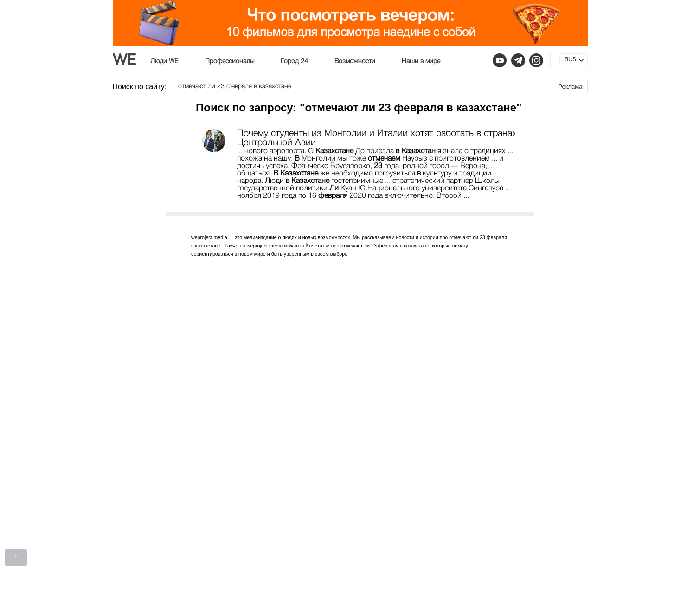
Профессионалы (230, 61)
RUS (570, 60)
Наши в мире (421, 61)
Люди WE (164, 61)
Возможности (355, 61)
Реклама (570, 87)
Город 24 (294, 61)
